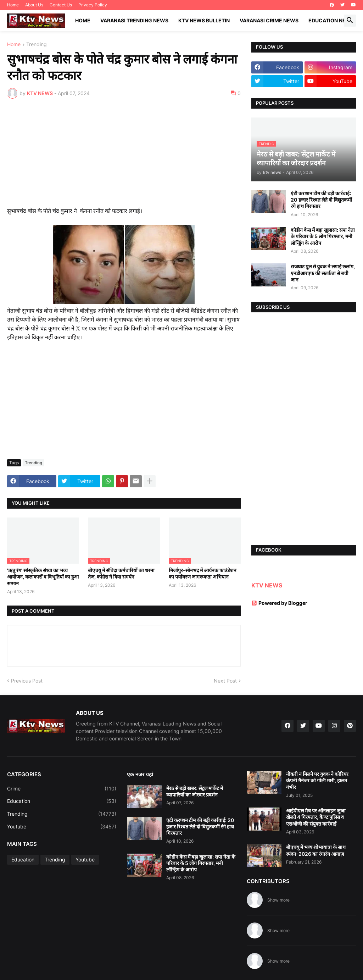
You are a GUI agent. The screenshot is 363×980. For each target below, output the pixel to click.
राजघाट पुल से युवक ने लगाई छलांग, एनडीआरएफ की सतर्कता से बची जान (323, 273)
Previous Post (27, 681)
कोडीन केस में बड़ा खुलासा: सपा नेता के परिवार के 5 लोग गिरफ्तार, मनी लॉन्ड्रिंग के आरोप (323, 236)
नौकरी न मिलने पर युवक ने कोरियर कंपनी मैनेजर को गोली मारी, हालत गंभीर (317, 780)
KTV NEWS (267, 585)
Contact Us (61, 5)
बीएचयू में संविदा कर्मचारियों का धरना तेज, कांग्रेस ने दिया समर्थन (121, 573)
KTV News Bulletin (204, 20)
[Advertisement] (124, 157)
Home (13, 5)
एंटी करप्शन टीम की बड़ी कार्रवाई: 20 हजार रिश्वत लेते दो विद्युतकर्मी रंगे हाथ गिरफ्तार (321, 200)
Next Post (225, 681)
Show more (278, 900)
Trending (37, 45)
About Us (34, 5)
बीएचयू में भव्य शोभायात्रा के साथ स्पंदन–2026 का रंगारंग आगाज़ (316, 850)
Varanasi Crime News (269, 20)
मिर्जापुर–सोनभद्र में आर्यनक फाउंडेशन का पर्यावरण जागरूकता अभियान (203, 573)
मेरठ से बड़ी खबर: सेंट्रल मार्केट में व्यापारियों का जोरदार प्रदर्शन (195, 791)
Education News (331, 20)
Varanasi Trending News (134, 20)
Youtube (62, 827)
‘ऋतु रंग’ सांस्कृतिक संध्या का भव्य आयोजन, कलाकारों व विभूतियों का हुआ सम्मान (43, 577)
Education (62, 801)
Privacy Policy (93, 5)
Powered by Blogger (279, 603)
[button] (350, 21)
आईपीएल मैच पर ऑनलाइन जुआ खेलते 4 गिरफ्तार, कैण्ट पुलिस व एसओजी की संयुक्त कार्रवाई (316, 817)
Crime (62, 789)
